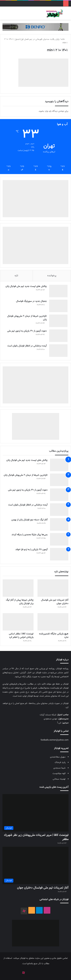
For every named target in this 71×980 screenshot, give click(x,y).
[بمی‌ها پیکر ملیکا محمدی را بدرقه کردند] (59, 539)
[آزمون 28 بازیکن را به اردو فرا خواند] (59, 554)
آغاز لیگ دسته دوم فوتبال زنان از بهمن (29, 520)
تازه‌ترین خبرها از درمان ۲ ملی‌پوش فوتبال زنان (27, 318)
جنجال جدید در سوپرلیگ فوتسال (31, 301)
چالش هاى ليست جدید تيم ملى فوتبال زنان (26, 286)
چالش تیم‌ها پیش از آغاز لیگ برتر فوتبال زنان (20, 602)
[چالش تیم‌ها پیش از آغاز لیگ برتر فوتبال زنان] (18, 588)
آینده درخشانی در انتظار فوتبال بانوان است (27, 346)
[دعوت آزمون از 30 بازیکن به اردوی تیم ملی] (58, 336)
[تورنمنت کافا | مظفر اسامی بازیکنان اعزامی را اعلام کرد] (18, 622)
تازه (16, 276)
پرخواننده (52, 276)
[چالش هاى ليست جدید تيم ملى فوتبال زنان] (58, 291)
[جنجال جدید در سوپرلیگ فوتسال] (58, 306)
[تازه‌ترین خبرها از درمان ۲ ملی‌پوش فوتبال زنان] (58, 321)
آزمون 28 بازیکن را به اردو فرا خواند (31, 550)
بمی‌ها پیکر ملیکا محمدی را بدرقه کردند (29, 535)
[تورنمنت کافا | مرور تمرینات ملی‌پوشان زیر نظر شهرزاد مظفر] (35, 813)
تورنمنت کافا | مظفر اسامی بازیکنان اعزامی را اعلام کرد (21, 636)
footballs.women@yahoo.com (55, 740)
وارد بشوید (43, 111)
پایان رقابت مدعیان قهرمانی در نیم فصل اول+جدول (37, 39)
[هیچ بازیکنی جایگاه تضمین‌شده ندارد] (53, 622)
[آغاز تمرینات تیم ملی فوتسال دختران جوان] (53, 588)
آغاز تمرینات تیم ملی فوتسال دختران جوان (55, 602)
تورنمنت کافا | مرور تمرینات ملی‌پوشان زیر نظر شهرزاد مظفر (36, 837)
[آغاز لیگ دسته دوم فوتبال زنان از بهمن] (59, 524)
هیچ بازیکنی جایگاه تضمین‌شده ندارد (54, 636)
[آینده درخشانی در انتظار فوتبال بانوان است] (58, 351)
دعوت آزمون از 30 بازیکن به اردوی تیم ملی (27, 331)
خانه (64, 39)
